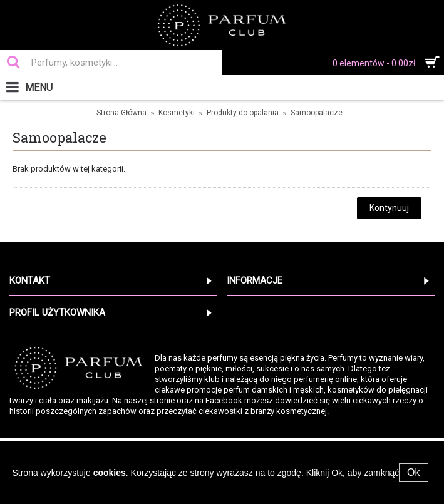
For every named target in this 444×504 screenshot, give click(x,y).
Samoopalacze (317, 113)
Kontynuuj (389, 208)
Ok (413, 472)
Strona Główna (121, 113)
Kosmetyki (177, 113)
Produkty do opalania (243, 113)
